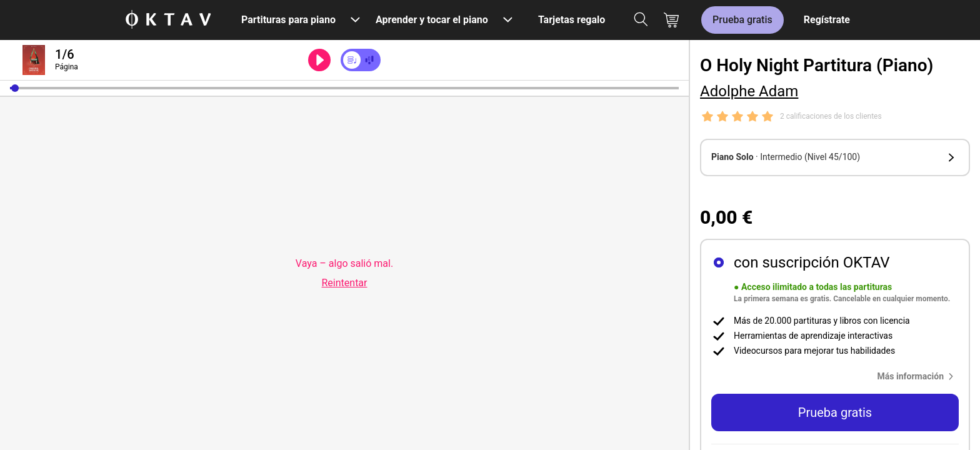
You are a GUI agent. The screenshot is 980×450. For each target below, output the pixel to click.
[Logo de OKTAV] (168, 20)
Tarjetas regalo (572, 20)
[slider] (344, 88)
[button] (15, 88)
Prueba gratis (742, 20)
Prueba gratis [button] (835, 412)
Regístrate (827, 20)
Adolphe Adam (749, 91)
